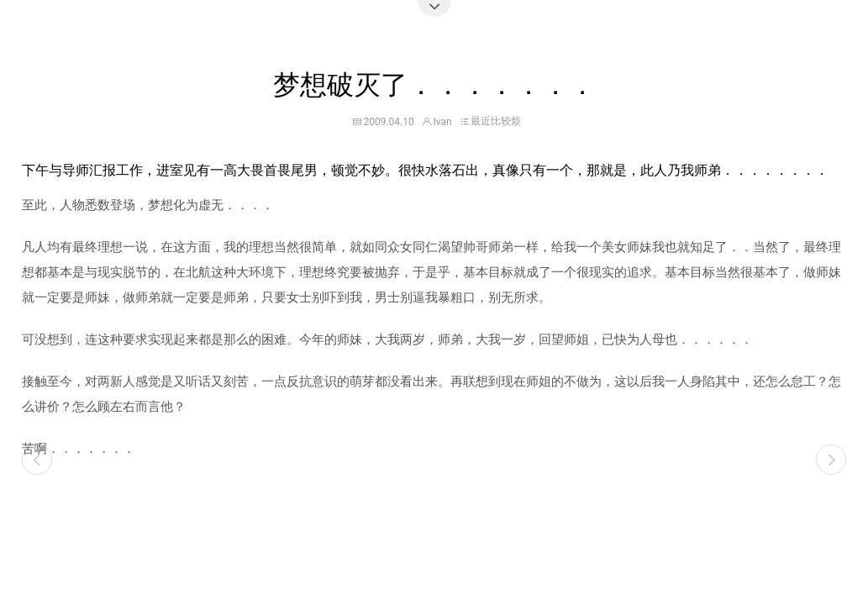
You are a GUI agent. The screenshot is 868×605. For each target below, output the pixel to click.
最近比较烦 (496, 121)
